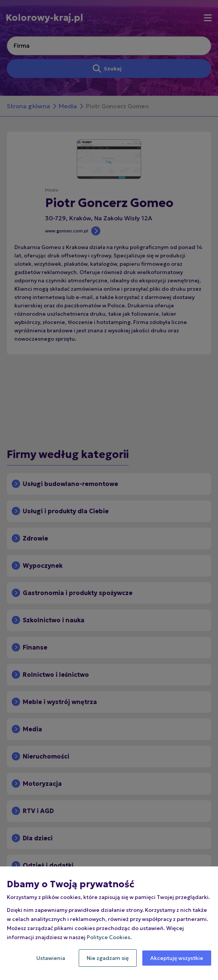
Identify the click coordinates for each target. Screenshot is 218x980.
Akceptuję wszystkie (177, 958)
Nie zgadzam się (108, 958)
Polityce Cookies (108, 937)
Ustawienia (51, 958)
